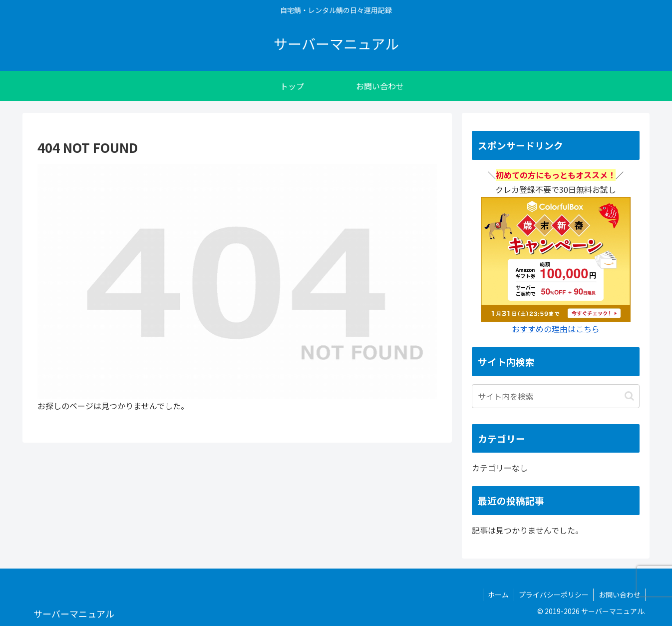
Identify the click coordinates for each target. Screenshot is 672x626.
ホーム (497, 595)
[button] (629, 396)
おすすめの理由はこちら (556, 329)
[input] (556, 396)
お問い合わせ (619, 595)
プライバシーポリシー (553, 595)
